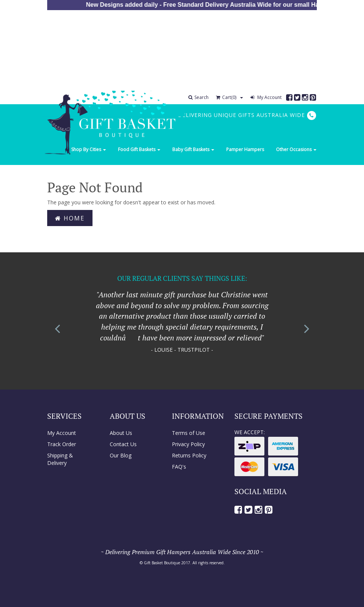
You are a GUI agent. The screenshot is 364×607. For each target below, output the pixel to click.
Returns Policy (189, 455)
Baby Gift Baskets (193, 149)
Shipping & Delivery (60, 459)
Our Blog (121, 455)
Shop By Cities (89, 149)
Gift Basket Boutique (162, 563)
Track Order (62, 444)
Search (198, 97)
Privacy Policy (188, 444)
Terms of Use (189, 433)
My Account (266, 97)
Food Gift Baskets (139, 149)
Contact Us (123, 444)
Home (70, 218)
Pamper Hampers (245, 149)
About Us (121, 433)
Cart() (226, 97)
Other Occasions (296, 149)
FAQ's (179, 467)
